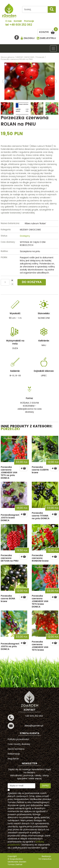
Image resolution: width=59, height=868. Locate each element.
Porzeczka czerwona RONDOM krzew (40, 558)
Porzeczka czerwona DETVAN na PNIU (10, 558)
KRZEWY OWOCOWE (30, 230)
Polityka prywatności (18, 739)
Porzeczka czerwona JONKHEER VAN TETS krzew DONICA (40, 601)
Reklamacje (14, 754)
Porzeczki (10, 429)
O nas (8, 21)
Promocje (29, 21)
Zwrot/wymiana (16, 749)
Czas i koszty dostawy (19, 744)
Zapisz (45, 786)
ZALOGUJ (29, 38)
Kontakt (18, 21)
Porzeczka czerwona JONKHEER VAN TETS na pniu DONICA (9, 473)
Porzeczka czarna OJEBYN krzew (40, 470)
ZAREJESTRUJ (48, 38)
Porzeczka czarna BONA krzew (8, 599)
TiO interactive (45, 859)
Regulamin (13, 759)
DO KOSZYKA (32, 282)
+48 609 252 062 (21, 25)
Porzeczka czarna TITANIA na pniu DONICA (41, 516)
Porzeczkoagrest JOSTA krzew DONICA (10, 518)
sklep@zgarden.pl (34, 726)
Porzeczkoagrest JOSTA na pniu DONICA (10, 646)
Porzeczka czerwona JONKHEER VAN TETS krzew (40, 646)
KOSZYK (48, 32)
